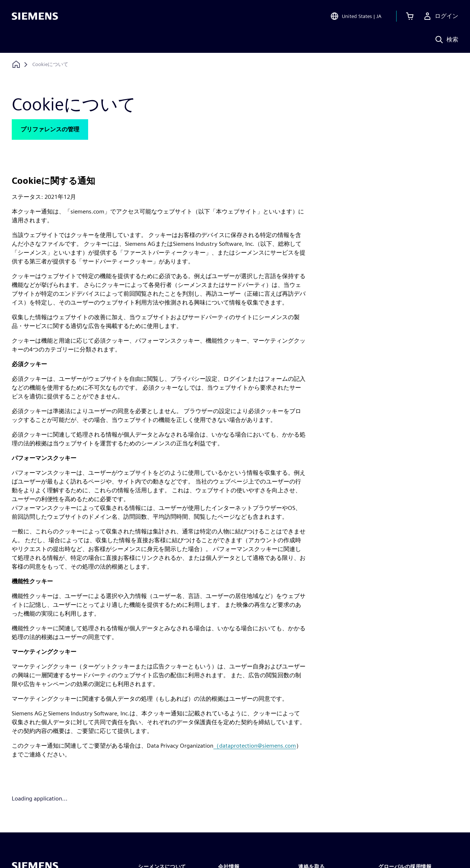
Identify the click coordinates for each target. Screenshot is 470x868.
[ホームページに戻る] (16, 64)
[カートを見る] (410, 16)
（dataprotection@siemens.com (255, 746)
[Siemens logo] (35, 16)
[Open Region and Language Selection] (356, 16)
